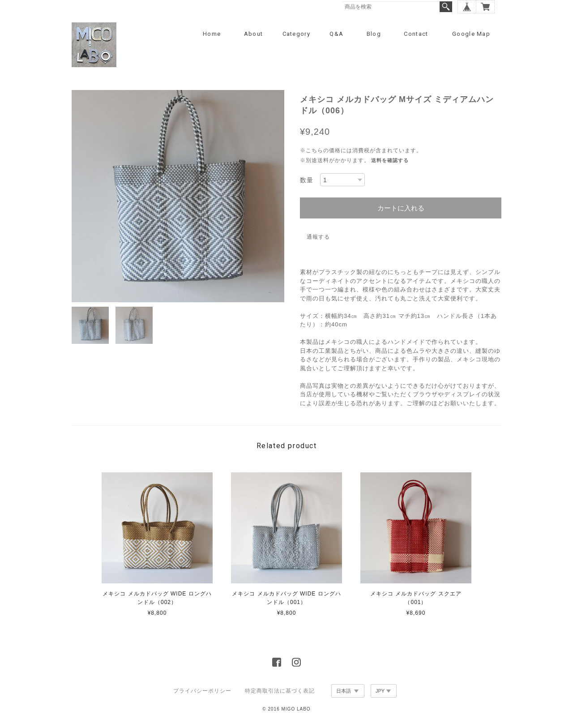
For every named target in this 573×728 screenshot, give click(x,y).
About (254, 34)
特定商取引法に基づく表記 (280, 691)
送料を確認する (390, 160)
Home (212, 34)
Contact (416, 34)
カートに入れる (401, 208)
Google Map (471, 34)
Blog (374, 34)
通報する (318, 237)
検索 (446, 7)
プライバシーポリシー (202, 691)
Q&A (336, 34)
